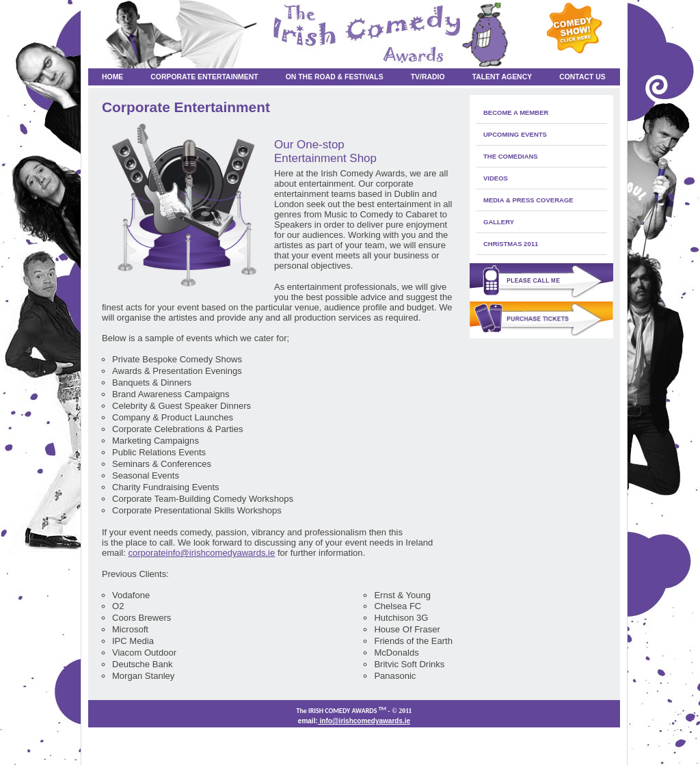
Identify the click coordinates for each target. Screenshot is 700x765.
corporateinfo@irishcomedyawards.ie (201, 553)
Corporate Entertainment (204, 77)
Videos (496, 178)
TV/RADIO (428, 77)
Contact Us (582, 77)
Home (112, 77)
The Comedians (511, 156)
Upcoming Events (515, 134)
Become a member (516, 112)
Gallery (499, 222)
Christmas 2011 (511, 244)
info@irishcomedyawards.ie (364, 721)
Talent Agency (502, 77)
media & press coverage (528, 200)
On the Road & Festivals (335, 77)
